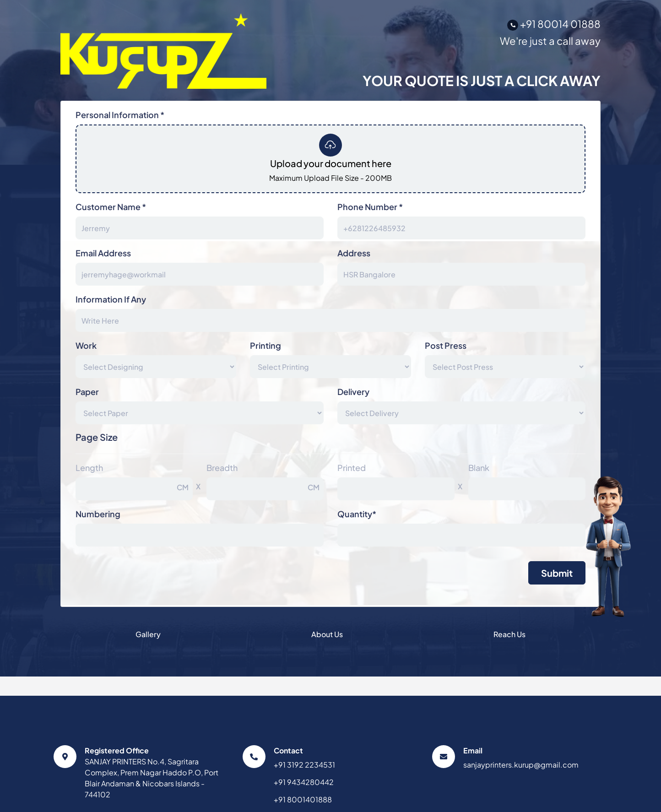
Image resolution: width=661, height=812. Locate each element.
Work (86, 345)
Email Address (103, 253)
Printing (265, 345)
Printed (352, 468)
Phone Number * (370, 207)
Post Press (446, 345)
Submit (557, 573)
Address (354, 253)
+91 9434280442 (304, 782)
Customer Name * (111, 207)
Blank (479, 468)
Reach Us (509, 634)
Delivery (353, 392)
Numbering (98, 514)
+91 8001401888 (303, 799)
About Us (327, 634)
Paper (87, 392)
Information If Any (111, 299)
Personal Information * (120, 115)
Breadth (222, 468)
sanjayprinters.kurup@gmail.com (521, 765)
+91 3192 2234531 (304, 765)
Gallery (148, 634)
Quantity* (357, 514)
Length (89, 468)
